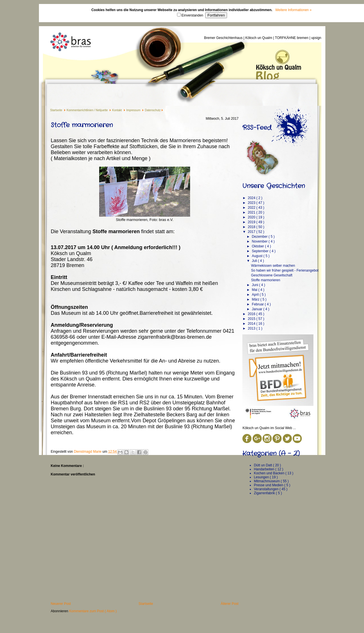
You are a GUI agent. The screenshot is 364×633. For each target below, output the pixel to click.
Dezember (260, 237)
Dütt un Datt (263, 465)
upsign (316, 38)
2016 (252, 314)
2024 (252, 198)
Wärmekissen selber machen (273, 266)
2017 (252, 232)
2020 (252, 217)
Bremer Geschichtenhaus (224, 38)
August (258, 256)
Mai (255, 290)
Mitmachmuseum (267, 481)
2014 (252, 324)
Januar (257, 309)
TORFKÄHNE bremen (292, 38)
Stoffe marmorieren (266, 280)
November (260, 241)
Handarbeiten (264, 469)
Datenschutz (153, 110)
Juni (255, 285)
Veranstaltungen (267, 489)
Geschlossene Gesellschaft (272, 275)
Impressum (134, 110)
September (261, 251)
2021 (252, 212)
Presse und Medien (269, 485)
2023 (252, 203)
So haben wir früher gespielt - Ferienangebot (285, 270)
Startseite (57, 110)
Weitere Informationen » (294, 10)
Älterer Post (230, 604)
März (256, 299)
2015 (252, 319)
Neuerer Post (61, 604)
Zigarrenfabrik (265, 493)
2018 (252, 227)
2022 (252, 208)
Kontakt (117, 110)
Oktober (258, 246)
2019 (252, 222)
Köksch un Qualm (259, 38)
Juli (255, 261)
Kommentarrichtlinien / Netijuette (88, 110)
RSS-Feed (257, 128)
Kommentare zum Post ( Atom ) (93, 611)
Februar (258, 304)
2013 (252, 328)
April (256, 295)
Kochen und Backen (270, 473)
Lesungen (262, 477)
